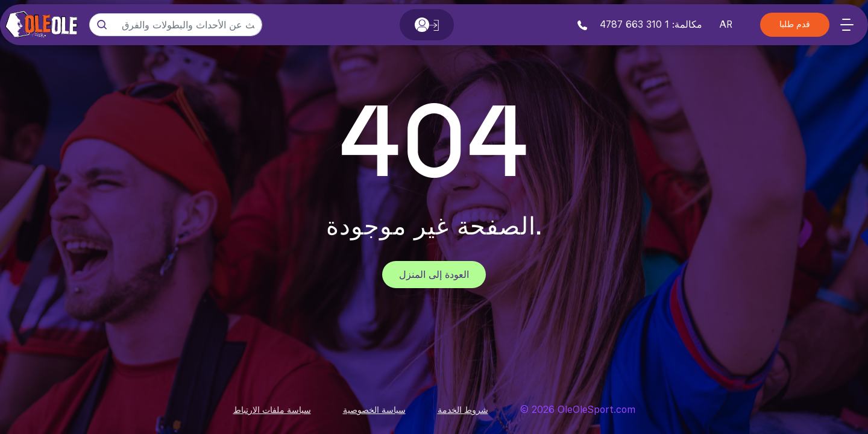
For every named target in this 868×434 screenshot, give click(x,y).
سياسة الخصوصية (374, 410)
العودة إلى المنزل (434, 275)
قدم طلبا (795, 25)
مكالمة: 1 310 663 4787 (640, 24)
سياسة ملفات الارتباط (272, 410)
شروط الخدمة (463, 410)
